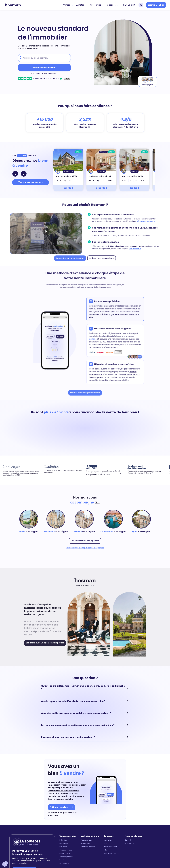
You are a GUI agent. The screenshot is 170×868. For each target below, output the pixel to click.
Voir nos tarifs (133, 248)
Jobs (105, 850)
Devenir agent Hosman (112, 853)
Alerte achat (86, 843)
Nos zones (63, 847)
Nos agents (64, 843)
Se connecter (64, 863)
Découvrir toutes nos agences (85, 540)
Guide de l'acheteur (88, 847)
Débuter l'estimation (44, 68)
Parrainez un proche (67, 860)
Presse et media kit (110, 847)
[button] (5, 864)
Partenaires (108, 840)
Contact (128, 840)
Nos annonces (86, 840)
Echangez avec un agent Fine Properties (47, 642)
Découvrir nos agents (143, 222)
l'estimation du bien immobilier (64, 791)
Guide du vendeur (66, 850)
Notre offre (63, 840)
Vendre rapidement (66, 857)
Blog (105, 843)
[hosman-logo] (13, 5)
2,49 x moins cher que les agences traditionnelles (127, 246)
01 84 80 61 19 (129, 5)
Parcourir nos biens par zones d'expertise (85, 547)
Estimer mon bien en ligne (101, 257)
